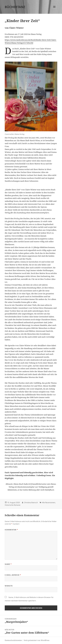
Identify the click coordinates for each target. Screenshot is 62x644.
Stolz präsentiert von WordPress (37, 640)
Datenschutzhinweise (13, 640)
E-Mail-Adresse (13, 575)
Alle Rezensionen (49, 503)
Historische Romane (13, 505)
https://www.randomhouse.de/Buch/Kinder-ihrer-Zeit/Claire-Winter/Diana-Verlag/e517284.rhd (31, 41)
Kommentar (11, 530)
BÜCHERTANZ (15, 7)
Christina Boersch (31, 503)
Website (9, 586)
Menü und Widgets (54, 10)
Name (8, 564)
